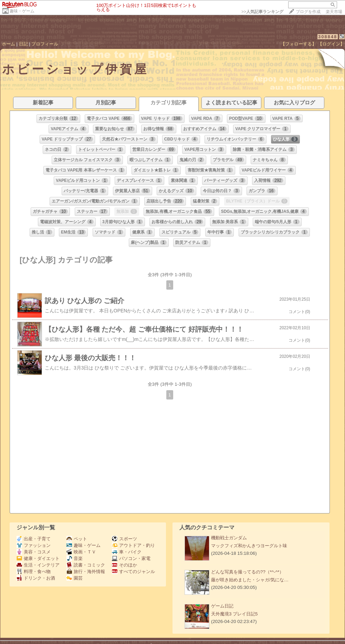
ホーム (8, 44)
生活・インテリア (38, 565)
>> (262, 12)
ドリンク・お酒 (36, 578)
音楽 (75, 558)
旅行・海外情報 (86, 572)
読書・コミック (86, 565)
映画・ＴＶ (81, 552)
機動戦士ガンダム (229, 538)
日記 (23, 44)
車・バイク (127, 552)
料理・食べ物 (34, 572)
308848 (328, 37)
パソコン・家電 (131, 558)
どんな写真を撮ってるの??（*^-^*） (247, 572)
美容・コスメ (34, 552)
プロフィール (45, 44)
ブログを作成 (308, 12)
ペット (77, 539)
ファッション (34, 545)
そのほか (124, 565)
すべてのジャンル (133, 572)
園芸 (75, 578)
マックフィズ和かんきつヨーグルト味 (249, 546)
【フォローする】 (299, 44)
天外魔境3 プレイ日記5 (234, 614)
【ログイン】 (331, 44)
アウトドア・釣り (133, 545)
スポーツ (124, 539)
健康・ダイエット (38, 558)
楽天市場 (334, 12)
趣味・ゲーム (22, 11)
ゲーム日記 (222, 606)
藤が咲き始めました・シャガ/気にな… (250, 580)
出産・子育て (34, 539)
